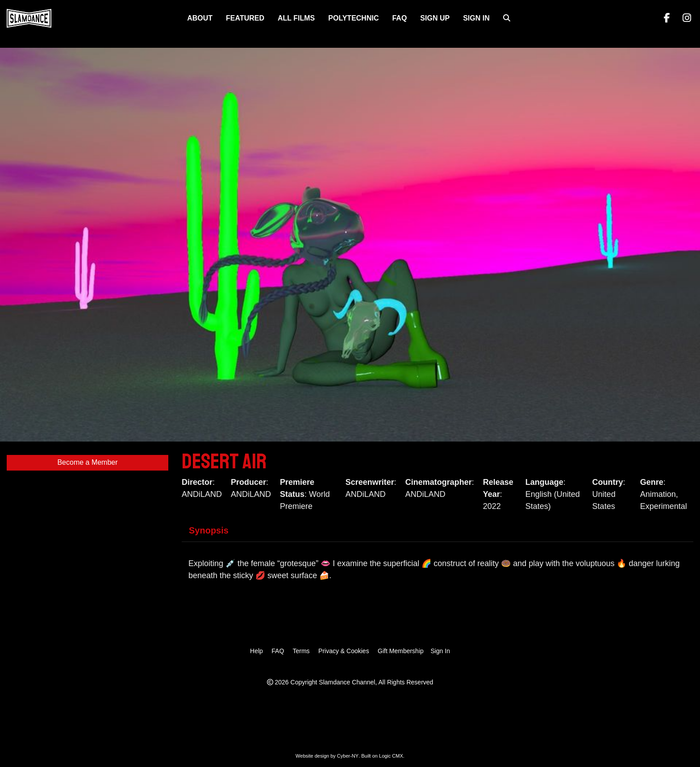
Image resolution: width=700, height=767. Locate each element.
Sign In (476, 18)
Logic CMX (391, 756)
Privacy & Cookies (344, 651)
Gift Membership (401, 651)
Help (256, 651)
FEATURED (245, 18)
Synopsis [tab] (209, 530)
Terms (301, 651)
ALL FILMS (296, 18)
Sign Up (435, 18)
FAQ (399, 18)
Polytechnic (353, 18)
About (200, 18)
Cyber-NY (348, 756)
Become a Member (87, 462)
